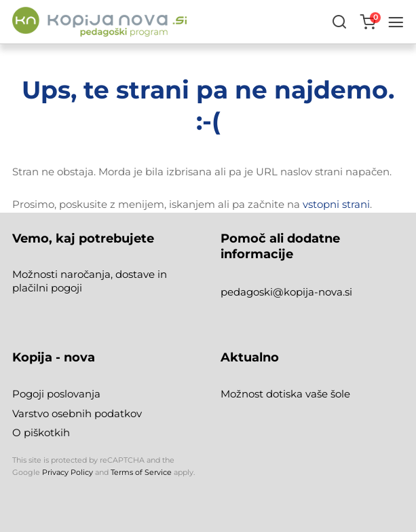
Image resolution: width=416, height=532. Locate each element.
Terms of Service (141, 472)
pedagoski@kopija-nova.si (286, 292)
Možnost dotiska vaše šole (285, 394)
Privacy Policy (68, 472)
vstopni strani (336, 204)
